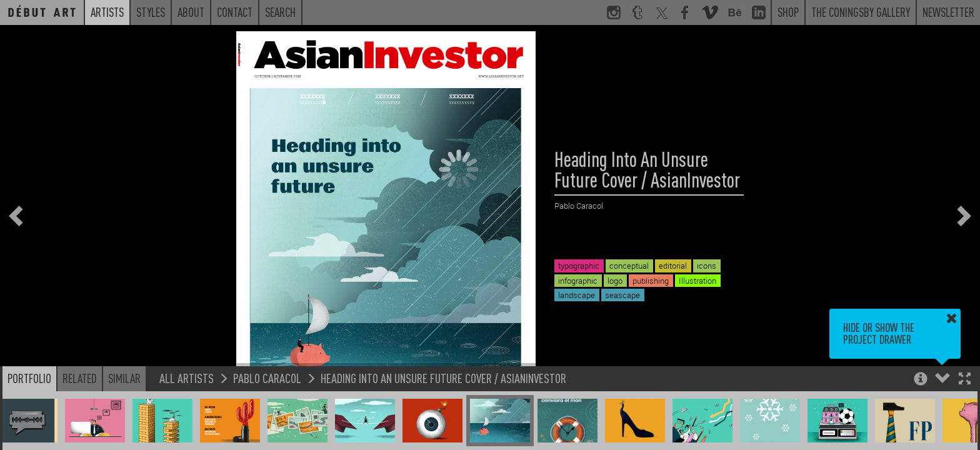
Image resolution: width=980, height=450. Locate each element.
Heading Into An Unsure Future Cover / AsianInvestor (443, 378)
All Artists (187, 378)
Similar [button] (124, 378)
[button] (965, 380)
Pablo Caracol (267, 378)
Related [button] (80, 378)
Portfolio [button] (29, 378)
